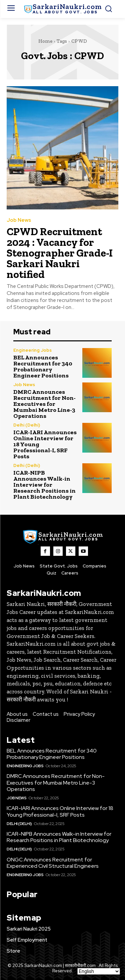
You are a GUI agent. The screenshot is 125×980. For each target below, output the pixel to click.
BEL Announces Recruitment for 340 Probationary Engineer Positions (43, 366)
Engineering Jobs (32, 350)
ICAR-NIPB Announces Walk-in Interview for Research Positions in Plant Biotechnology (44, 485)
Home (45, 41)
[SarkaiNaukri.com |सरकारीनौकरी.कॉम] (62, 9)
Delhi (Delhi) (27, 425)
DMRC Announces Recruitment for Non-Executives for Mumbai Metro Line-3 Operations (44, 404)
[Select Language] (99, 971)
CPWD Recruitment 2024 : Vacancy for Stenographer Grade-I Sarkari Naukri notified (60, 253)
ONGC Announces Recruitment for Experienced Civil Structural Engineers (53, 863)
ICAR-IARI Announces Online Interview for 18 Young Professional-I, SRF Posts (60, 811)
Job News (19, 220)
